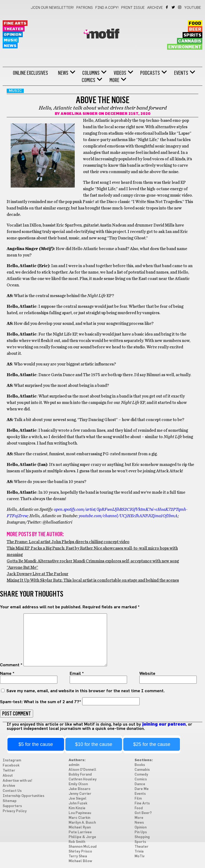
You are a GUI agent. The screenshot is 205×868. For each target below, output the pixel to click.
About (8, 776)
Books (140, 765)
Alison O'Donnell (82, 770)
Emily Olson (78, 784)
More (114, 80)
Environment (185, 47)
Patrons (85, 8)
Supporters (12, 806)
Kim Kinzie (77, 808)
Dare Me (142, 789)
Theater (14, 29)
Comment (11, 665)
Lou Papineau (80, 813)
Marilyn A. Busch (82, 823)
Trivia (139, 852)
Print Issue (133, 8)
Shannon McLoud (83, 847)
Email (77, 674)
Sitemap (10, 801)
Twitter (174, 7)
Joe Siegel (78, 799)
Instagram (180, 7)
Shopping (142, 837)
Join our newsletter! (52, 8)
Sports (140, 842)
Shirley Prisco (80, 852)
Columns (91, 73)
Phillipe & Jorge (82, 837)
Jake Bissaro (80, 789)
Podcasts (150, 73)
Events (181, 73)
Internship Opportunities (23, 796)
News (10, 46)
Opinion (13, 35)
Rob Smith (77, 842)
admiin (74, 765)
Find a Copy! (107, 8)
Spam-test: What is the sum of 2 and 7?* (41, 702)
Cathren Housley (83, 779)
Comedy (141, 775)
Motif (103, 34)
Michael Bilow (80, 861)
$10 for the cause (94, 744)
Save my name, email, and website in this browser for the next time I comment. (86, 691)
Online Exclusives (30, 73)
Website (147, 674)
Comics (88, 80)
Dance (140, 784)
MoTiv (139, 856)
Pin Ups (141, 832)
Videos (120, 73)
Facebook (167, 7)
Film (138, 799)
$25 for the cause (152, 744)
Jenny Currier (80, 794)
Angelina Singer (79, 114)
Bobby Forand (80, 775)
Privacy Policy (15, 811)
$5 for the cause (36, 744)
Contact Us (12, 791)
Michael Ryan (80, 828)
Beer (195, 29)
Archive (155, 8)
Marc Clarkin (79, 818)
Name (7, 674)
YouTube (193, 8)
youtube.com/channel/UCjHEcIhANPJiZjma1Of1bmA (128, 516)
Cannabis (190, 41)
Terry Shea (78, 856)
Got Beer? (143, 813)
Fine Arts (15, 23)
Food (195, 24)
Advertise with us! (17, 781)
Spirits (192, 35)
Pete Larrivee (80, 832)
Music (11, 40)
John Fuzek (78, 803)
